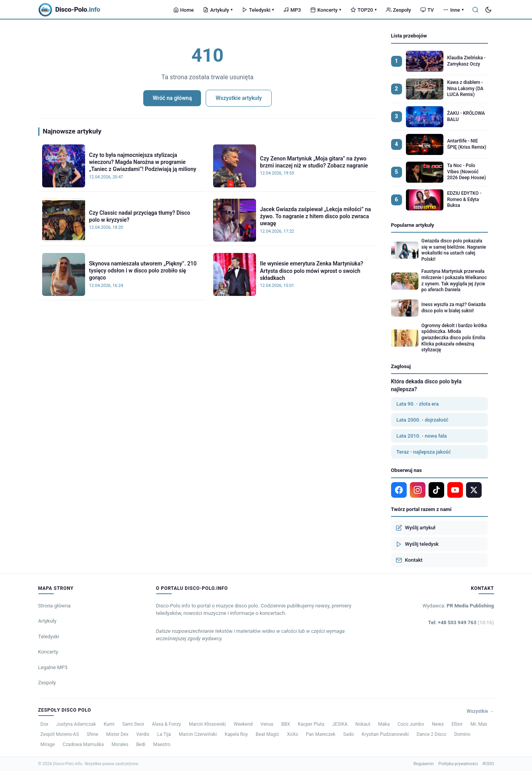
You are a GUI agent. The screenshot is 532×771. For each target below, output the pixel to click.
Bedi (141, 744)
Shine (93, 734)
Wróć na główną (172, 98)
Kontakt (409, 560)
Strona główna (54, 606)
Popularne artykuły (413, 225)
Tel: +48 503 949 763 (461, 622)
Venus (267, 724)
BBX (286, 724)
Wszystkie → (480, 711)
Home (184, 10)
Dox (45, 724)
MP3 (292, 10)
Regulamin (423, 764)
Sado (348, 734)
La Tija (164, 734)
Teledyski (258, 10)
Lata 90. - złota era (418, 404)
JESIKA (340, 724)
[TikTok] (436, 490)
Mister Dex (117, 734)
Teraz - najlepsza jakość (424, 452)
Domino (463, 734)
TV (427, 10)
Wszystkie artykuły (238, 98)
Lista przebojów (409, 36)
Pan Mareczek (321, 734)
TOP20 (364, 10)
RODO (488, 764)
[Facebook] (399, 490)
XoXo (293, 734)
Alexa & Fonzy (166, 724)
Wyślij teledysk (417, 544)
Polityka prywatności (458, 764)
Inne (453, 10)
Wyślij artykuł (416, 528)
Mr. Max (479, 724)
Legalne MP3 (53, 667)
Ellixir (457, 724)
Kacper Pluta (311, 724)
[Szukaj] (475, 10)
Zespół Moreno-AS (60, 734)
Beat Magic (267, 734)
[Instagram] (418, 490)
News (438, 724)
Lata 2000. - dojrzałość (423, 420)
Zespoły (399, 10)
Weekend (243, 724)
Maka (384, 724)
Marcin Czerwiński (198, 734)
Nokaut (363, 724)
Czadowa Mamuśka (83, 744)
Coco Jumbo (411, 724)
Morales (120, 744)
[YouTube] (455, 490)
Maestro (162, 744)
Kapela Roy (236, 734)
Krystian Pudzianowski (385, 734)
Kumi (109, 724)
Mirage (48, 744)
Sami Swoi (133, 724)
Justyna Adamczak (76, 724)
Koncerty (326, 10)
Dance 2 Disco (431, 734)
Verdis (143, 734)
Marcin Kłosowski (207, 724)
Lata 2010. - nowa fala (422, 436)
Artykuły (218, 10)
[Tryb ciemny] (488, 10)
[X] (474, 490)
